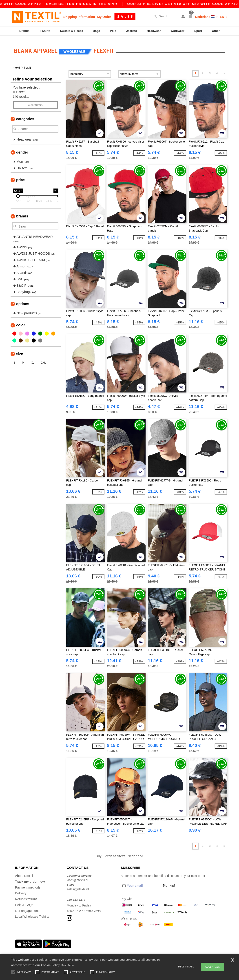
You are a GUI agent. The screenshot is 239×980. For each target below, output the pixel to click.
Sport (198, 31)
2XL (43, 359)
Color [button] (21, 322)
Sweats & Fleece (72, 31)
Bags (97, 31)
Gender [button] (22, 149)
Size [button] (20, 350)
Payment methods (28, 884)
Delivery (21, 890)
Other (216, 31)
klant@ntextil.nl (77, 877)
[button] (184, 17)
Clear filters (35, 102)
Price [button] (20, 177)
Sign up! (169, 882)
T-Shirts (45, 31)
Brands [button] (22, 213)
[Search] (165, 16)
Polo (113, 31)
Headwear (154, 31)
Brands (24, 31)
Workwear (177, 31)
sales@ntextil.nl (78, 886)
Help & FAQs (24, 902)
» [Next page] (224, 70)
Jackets (132, 31)
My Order (104, 17)
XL (33, 359)
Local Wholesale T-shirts (32, 913)
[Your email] (140, 882)
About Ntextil (24, 872)
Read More (68, 965)
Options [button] (23, 301)
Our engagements (28, 907)
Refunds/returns (26, 896)
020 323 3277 (76, 896)
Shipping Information (79, 17)
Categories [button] (25, 116)
